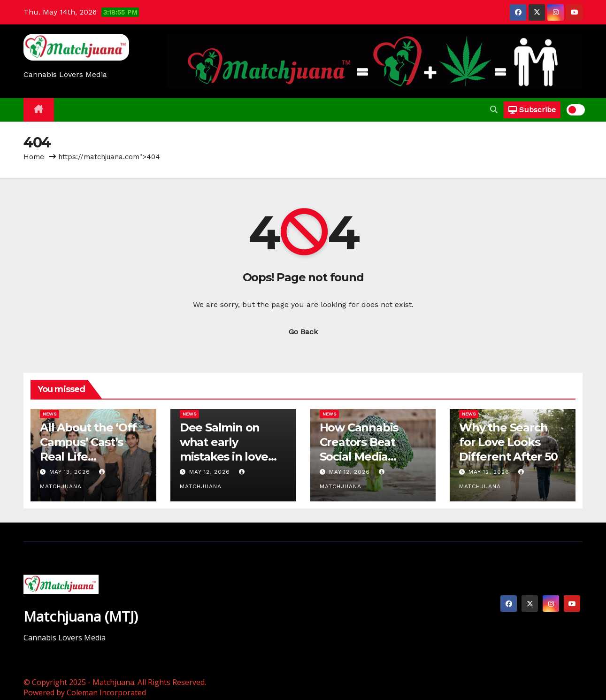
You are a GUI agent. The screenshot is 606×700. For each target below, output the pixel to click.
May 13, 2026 (71, 472)
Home (34, 157)
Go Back (303, 332)
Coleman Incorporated (106, 692)
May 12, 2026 (211, 472)
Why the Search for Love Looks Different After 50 (508, 442)
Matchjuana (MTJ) (81, 616)
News (50, 414)
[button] (494, 110)
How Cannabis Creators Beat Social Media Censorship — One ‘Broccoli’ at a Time (372, 457)
